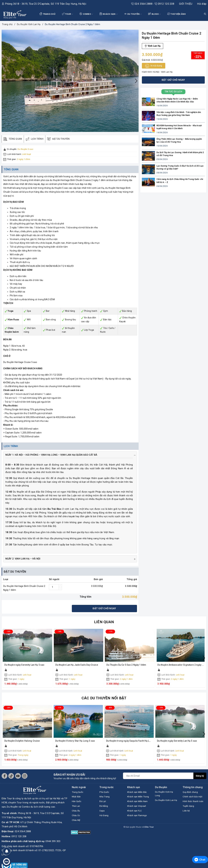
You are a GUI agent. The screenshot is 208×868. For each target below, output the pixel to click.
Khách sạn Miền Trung (136, 801)
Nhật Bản (77, 799)
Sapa (102, 814)
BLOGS (154, 14)
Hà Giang (104, 819)
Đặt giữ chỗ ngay (104, 610)
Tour (68, 14)
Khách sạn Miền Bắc (138, 794)
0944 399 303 (53, 843)
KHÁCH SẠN (109, 14)
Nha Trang (105, 799)
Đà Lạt (103, 804)
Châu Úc (76, 819)
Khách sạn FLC (136, 822)
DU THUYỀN (133, 14)
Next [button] (136, 81)
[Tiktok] (11, 778)
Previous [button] (4, 81)
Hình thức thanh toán (191, 806)
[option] (70, 81)
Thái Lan (77, 809)
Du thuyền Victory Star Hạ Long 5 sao (76, 743)
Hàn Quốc (77, 804)
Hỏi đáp (202, 4)
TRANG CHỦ (47, 14)
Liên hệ (187, 818)
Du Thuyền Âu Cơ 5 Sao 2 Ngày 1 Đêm (126, 666)
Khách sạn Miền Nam (136, 810)
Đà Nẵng (104, 809)
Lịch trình (11, 447)
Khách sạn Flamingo (138, 827)
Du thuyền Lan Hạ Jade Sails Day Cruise (77, 666)
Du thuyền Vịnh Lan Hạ (166, 805)
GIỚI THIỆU (186, 4)
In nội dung (154, 66)
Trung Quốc (78, 794)
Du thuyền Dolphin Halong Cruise (23, 743)
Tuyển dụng (189, 813)
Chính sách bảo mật (194, 799)
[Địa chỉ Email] (158, 777)
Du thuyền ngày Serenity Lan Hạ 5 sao (25, 666)
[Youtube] (18, 778)
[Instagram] (25, 778)
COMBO (86, 14)
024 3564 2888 (142, 4)
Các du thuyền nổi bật (104, 699)
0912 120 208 (164, 4)
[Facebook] (4, 778)
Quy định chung (191, 794)
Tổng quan (12, 171)
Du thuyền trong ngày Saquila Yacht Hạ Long (130, 743)
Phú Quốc (105, 794)
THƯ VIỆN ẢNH (176, 14)
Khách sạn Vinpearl (138, 817)
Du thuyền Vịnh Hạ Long (165, 796)
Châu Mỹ (77, 823)
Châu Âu (77, 814)
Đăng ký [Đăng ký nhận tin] (200, 777)
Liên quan (104, 623)
